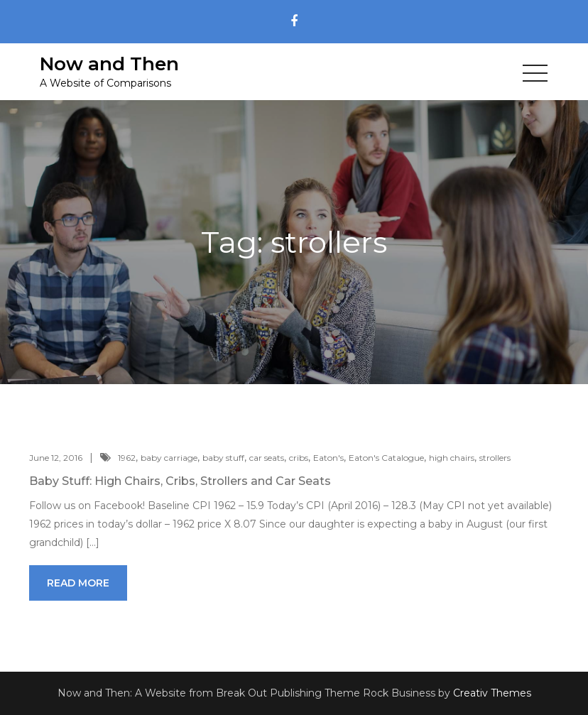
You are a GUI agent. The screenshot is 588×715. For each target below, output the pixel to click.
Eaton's (328, 458)
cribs (299, 458)
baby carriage (169, 458)
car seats (267, 458)
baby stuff (223, 458)
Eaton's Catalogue (386, 458)
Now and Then (109, 64)
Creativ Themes (492, 693)
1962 (127, 458)
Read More (78, 583)
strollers (495, 458)
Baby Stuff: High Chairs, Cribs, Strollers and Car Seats (180, 481)
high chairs (452, 458)
